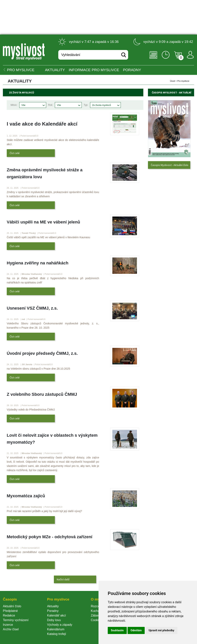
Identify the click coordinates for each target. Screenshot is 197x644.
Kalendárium (56, 629)
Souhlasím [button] (117, 630)
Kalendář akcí (57, 615)
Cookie (96, 620)
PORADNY (132, 70)
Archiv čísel (11, 629)
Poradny (53, 611)
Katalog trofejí (57, 634)
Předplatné (10, 611)
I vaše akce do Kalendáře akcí (42, 124)
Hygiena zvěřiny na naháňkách (38, 263)
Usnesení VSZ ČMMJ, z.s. (32, 308)
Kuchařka (97, 611)
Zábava (96, 615)
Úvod (172, 81)
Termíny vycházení (16, 620)
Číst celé (15, 153)
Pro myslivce (183, 81)
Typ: (86, 105)
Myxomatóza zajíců (26, 496)
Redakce (9, 615)
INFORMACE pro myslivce (94, 70)
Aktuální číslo (12, 606)
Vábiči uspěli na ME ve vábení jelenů (43, 222)
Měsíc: (14, 105)
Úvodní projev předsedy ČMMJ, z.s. (42, 353)
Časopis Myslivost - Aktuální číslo (170, 165)
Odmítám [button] (136, 630)
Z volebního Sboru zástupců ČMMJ (42, 394)
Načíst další (63, 579)
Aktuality (55, 70)
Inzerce (8, 625)
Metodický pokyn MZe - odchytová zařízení (50, 537)
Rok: (51, 105)
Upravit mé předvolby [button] (161, 630)
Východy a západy (60, 625)
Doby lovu (54, 620)
